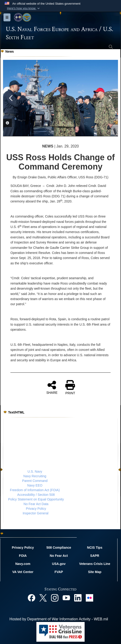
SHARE (52, 387)
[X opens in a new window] (43, 598)
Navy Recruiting (35, 476)
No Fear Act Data (36, 504)
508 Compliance (59, 548)
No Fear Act (59, 556)
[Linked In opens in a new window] (78, 598)
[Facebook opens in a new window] (32, 598)
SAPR (95, 556)
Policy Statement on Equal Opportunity (36, 499)
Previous (11, 98)
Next (110, 98)
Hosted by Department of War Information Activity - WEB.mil (59, 619)
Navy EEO (35, 485)
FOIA (23, 556)
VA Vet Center (23, 572)
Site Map (95, 572)
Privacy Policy (36, 509)
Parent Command (35, 481)
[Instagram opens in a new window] (55, 598)
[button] (24, 8)
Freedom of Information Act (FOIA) (35, 490)
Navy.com (23, 564)
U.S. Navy (35, 471)
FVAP (59, 572)
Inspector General (36, 513)
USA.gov (59, 564)
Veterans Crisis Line (95, 564)
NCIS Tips (95, 548)
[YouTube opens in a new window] (66, 598)
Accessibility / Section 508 (36, 495)
